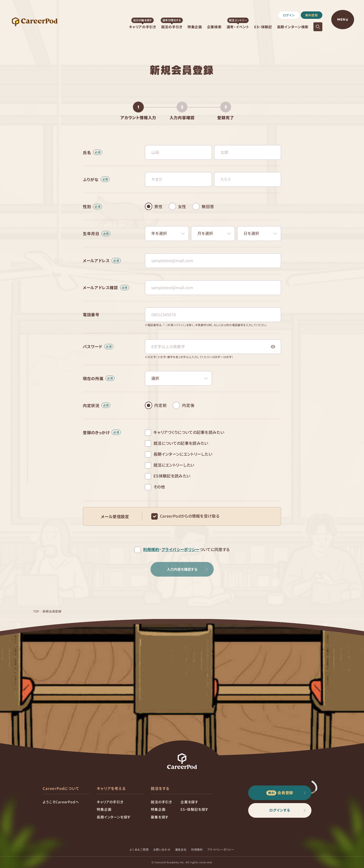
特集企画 (195, 27)
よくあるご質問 (139, 849)
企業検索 (214, 27)
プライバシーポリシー (180, 549)
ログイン (289, 15)
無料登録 (312, 15)
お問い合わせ (162, 849)
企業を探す (189, 802)
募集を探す (160, 817)
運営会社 (181, 849)
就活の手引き (172, 27)
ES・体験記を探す (195, 809)
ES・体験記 (263, 27)
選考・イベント (238, 27)
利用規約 (151, 549)
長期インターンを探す (114, 817)
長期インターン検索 (293, 27)
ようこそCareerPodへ (61, 802)
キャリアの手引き (143, 27)
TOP (36, 611)
